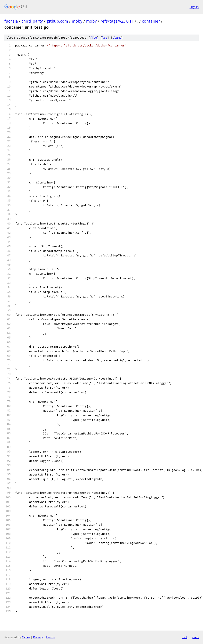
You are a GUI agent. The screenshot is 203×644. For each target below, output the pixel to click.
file (93, 38)
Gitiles (26, 637)
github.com (57, 21)
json (195, 637)
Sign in (194, 7)
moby (77, 21)
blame (117, 38)
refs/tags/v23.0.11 (117, 21)
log (105, 38)
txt (185, 637)
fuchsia (11, 21)
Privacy (38, 637)
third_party (32, 21)
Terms (50, 637)
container (151, 21)
